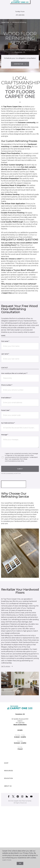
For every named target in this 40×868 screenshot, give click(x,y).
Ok (20, 863)
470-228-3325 (20, 15)
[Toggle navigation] (3, 4)
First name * (5, 341)
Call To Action (7, 666)
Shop (6, 763)
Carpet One (5, 22)
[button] (33, 4)
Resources (9, 771)
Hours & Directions (20, 725)
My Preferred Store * (8, 423)
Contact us (32, 235)
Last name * (5, 354)
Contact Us (20, 64)
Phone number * (7, 385)
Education (8, 778)
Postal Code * (6, 410)
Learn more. (7, 860)
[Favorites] (35, 4)
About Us (8, 786)
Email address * (6, 398)
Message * (5, 435)
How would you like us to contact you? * (14, 373)
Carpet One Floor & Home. (23, 801)
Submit (20, 469)
